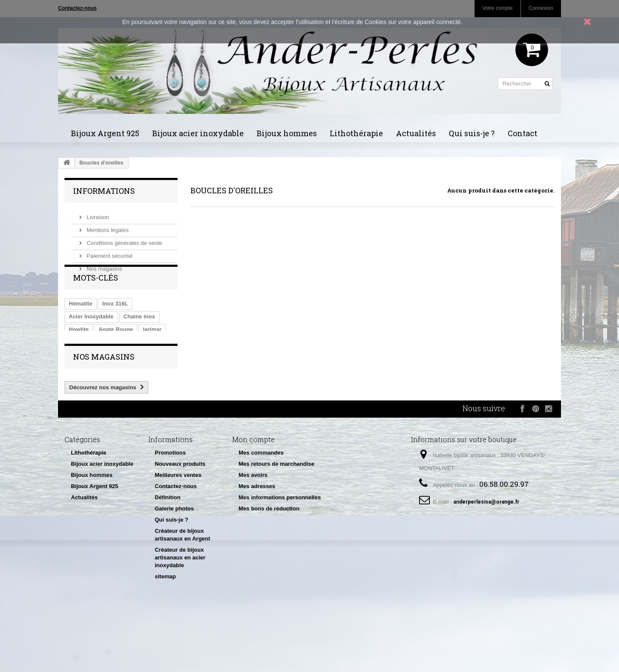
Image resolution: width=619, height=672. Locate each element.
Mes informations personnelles (280, 542)
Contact (522, 133)
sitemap (165, 622)
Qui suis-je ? (472, 133)
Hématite (81, 324)
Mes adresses (257, 531)
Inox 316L (115, 324)
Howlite (79, 350)
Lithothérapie (356, 133)
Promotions (170, 498)
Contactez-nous (176, 531)
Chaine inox (139, 337)
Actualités (416, 133)
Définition (168, 542)
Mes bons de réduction (269, 554)
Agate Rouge (116, 350)
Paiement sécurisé (109, 252)
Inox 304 (115, 362)
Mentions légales (107, 227)
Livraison (97, 214)
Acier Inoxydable (91, 337)
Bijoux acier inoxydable (198, 133)
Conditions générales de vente (124, 240)
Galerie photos (174, 554)
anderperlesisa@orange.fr (486, 547)
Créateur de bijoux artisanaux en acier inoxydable (180, 603)
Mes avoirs (253, 520)
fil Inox (145, 362)
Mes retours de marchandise (276, 509)
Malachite (81, 362)
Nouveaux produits (180, 509)
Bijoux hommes (287, 133)
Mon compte (253, 484)
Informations (104, 191)
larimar (152, 350)
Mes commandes (261, 498)
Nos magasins (104, 265)
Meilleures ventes (178, 520)
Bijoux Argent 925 (105, 133)
